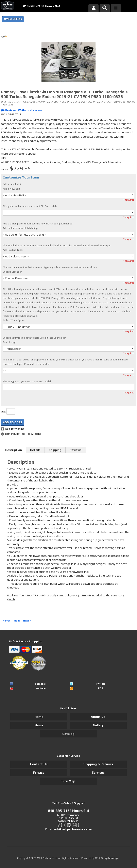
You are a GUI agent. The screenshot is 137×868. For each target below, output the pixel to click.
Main (17, 621)
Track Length (10, 342)
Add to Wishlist (15, 429)
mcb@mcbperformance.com (73, 829)
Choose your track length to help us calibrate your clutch (34, 338)
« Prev (7, 621)
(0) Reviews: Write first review (22, 110)
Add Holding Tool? (13, 250)
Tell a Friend (34, 434)
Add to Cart (13, 422)
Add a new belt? (12, 184)
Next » (27, 621)
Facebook (41, 684)
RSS (101, 688)
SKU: (5, 114)
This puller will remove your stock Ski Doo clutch (30, 206)
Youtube (41, 688)
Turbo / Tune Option (14, 320)
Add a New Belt (11, 189)
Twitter (101, 684)
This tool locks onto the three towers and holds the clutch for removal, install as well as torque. (57, 245)
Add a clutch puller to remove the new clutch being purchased (38, 224)
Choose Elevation (12, 272)
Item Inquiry (12, 434)
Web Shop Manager (107, 858)
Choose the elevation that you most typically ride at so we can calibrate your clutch (50, 267)
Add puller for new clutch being (20, 228)
